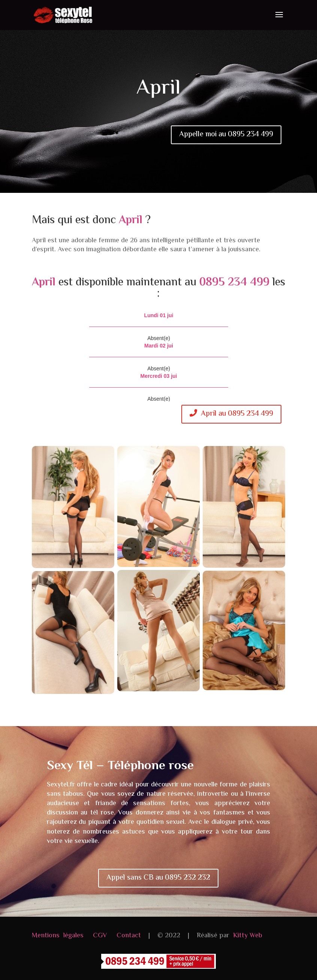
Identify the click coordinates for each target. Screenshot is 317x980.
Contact (129, 936)
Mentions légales (58, 936)
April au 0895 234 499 (231, 414)
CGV (100, 936)
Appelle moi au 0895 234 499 (226, 135)
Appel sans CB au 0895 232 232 (158, 878)
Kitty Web (248, 936)
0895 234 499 (234, 283)
